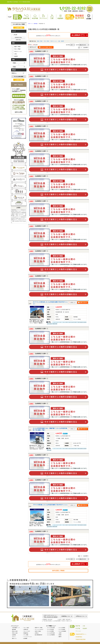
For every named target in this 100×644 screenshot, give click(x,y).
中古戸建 (35, 17)
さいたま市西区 (51, 631)
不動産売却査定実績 (80, 639)
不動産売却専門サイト (81, 634)
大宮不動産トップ (16, 628)
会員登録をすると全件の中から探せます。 (62, 35)
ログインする (19, 112)
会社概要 (89, 17)
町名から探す (15, 631)
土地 (52, 17)
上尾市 (60, 633)
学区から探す (15, 633)
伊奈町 (60, 635)
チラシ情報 (26, 635)
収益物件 (60, 17)
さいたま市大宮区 (51, 628)
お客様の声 (26, 629)
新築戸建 (26, 17)
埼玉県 (14, 35)
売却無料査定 (79, 637)
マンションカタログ (39, 629)
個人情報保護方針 (39, 635)
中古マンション (54, 41)
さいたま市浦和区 (51, 635)
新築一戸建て (40, 41)
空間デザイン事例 (39, 628)
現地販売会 (26, 633)
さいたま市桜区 (62, 628)
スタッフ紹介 (26, 628)
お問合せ (37, 633)
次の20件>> (86, 48)
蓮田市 (60, 637)
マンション (43, 17)
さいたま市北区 (51, 629)
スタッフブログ (27, 631)
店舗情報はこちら (66, 616)
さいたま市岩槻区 (62, 631)
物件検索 (14, 629)
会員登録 (14, 635)
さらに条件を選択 (19, 77)
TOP (10, 17)
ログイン (14, 637)
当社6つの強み (38, 631)
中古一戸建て (47, 41)
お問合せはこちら (80, 616)
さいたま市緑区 (62, 629)
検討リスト (14, 638)
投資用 (62, 41)
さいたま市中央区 (51, 633)
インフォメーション (28, 637)
